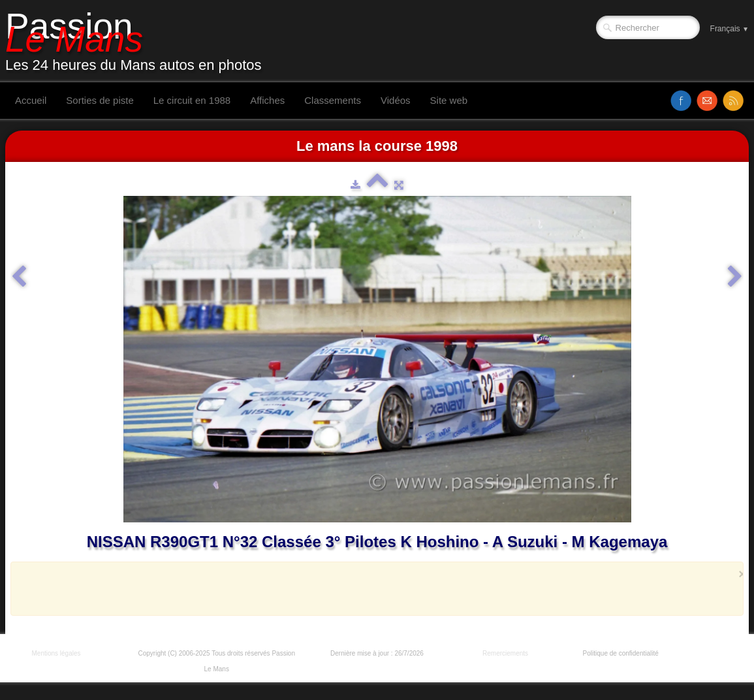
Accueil (31, 100)
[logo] (138, 41)
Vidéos (396, 100)
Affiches (267, 100)
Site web (449, 100)
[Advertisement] (373, 588)
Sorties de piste (100, 100)
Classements (333, 100)
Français (730, 29)
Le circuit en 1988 (192, 100)
